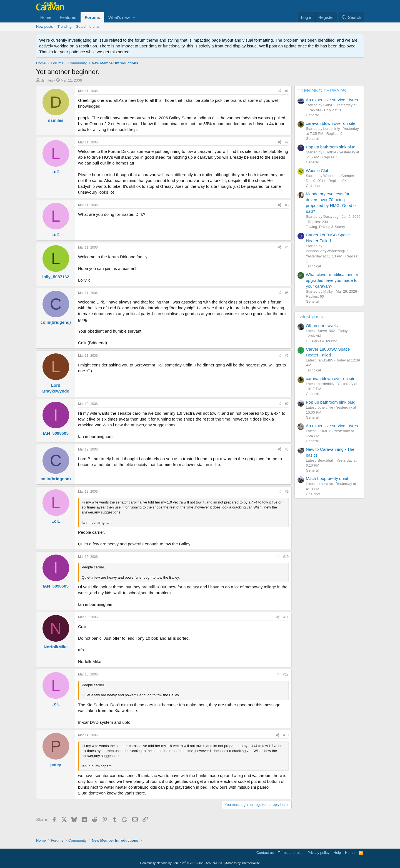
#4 (287, 247)
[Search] (351, 17)
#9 (287, 492)
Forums (92, 17)
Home (46, 17)
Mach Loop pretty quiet (327, 478)
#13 (286, 735)
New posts (45, 26)
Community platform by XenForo (182, 863)
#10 (286, 557)
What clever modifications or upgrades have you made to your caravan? (332, 280)
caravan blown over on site (331, 123)
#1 (287, 91)
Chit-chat (313, 186)
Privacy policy (318, 853)
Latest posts (310, 317)
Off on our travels (322, 326)
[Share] (279, 91)
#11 (286, 617)
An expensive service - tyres (332, 100)
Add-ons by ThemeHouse (243, 863)
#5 (287, 293)
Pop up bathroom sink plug (331, 147)
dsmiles (47, 80)
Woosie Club (318, 170)
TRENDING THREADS (322, 91)
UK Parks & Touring (322, 341)
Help (337, 853)
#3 (287, 205)
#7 (287, 404)
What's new (119, 17)
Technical (313, 266)
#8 (287, 449)
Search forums (88, 26)
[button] (134, 17)
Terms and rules (291, 853)
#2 (287, 142)
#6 (287, 356)
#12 (286, 674)
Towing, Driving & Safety (325, 227)
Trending (65, 26)
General (312, 115)
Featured (68, 17)
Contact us (265, 853)
